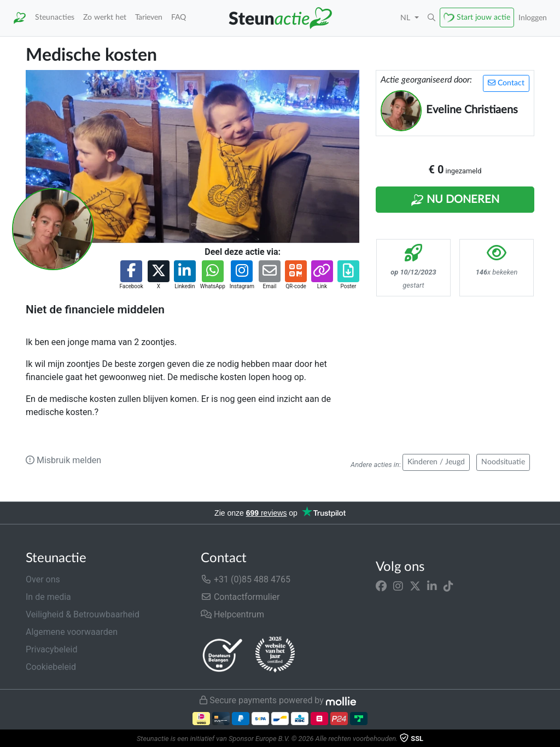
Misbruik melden (63, 460)
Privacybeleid (51, 649)
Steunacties (55, 17)
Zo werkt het (105, 17)
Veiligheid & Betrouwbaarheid (83, 614)
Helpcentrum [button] (232, 614)
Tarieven (149, 17)
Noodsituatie (503, 462)
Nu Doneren (455, 200)
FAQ (179, 17)
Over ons (43, 579)
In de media (48, 597)
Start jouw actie (483, 17)
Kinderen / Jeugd (436, 462)
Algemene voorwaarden (72, 632)
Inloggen (533, 18)
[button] (431, 18)
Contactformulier (240, 597)
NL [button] (406, 18)
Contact (506, 83)
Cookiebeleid (51, 667)
